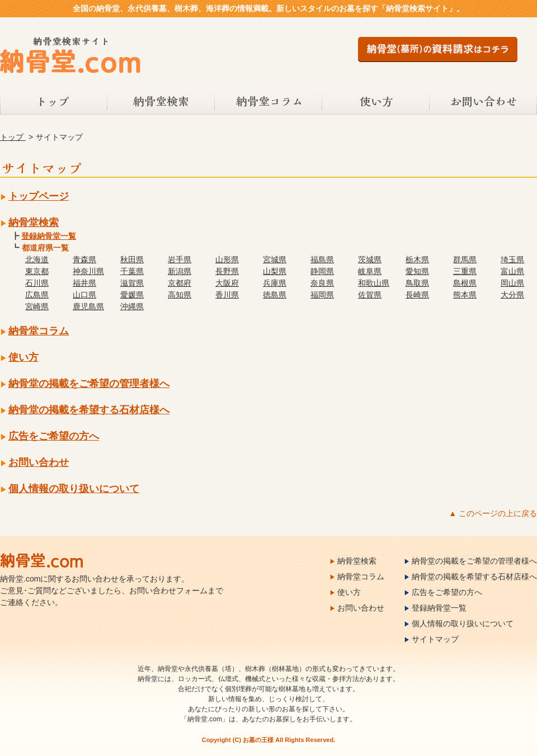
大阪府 (227, 283)
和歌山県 (374, 283)
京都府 (180, 283)
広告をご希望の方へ (54, 436)
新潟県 (180, 271)
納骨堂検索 (161, 102)
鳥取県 (417, 283)
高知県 (180, 295)
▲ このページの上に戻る (493, 513)
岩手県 (180, 259)
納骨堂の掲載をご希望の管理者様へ (89, 384)
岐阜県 (370, 271)
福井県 (84, 283)
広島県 (37, 295)
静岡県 (322, 271)
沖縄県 (132, 306)
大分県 (512, 295)
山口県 (84, 295)
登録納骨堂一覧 (49, 236)
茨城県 (370, 259)
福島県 (322, 259)
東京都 (37, 271)
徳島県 (275, 295)
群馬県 (465, 259)
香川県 (227, 295)
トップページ (39, 196)
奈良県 (322, 283)
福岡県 (322, 295)
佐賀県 (370, 295)
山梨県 (275, 271)
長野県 (227, 271)
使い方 (376, 102)
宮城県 (275, 259)
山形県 (227, 259)
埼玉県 (512, 259)
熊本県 (465, 295)
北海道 (37, 259)
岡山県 (512, 283)
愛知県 (417, 271)
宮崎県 (37, 306)
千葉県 (132, 271)
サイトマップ (435, 639)
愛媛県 (132, 295)
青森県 (84, 259)
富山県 (512, 271)
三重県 (465, 271)
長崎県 (417, 295)
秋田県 (132, 259)
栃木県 (417, 259)
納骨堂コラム (268, 102)
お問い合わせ (483, 102)
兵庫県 (275, 283)
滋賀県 (132, 283)
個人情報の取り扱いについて (74, 489)
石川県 (37, 283)
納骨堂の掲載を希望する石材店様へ (89, 410)
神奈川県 (88, 271)
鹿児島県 (88, 306)
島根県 (465, 283)
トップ (54, 102)
